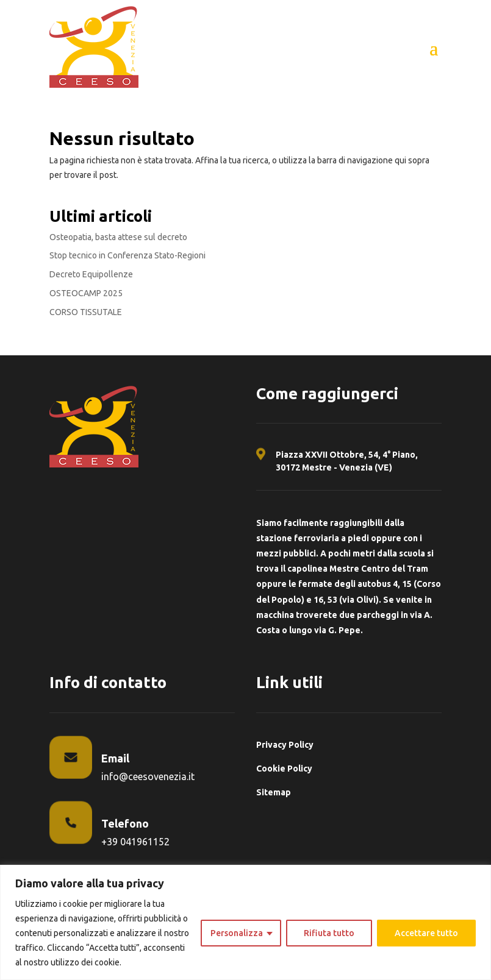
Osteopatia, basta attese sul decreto (118, 237)
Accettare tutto (426, 933)
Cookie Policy (284, 769)
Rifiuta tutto (329, 933)
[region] (245, 922)
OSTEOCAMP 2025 (86, 293)
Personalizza (237, 933)
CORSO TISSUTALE (86, 312)
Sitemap (274, 792)
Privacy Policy (285, 745)
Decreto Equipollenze (91, 274)
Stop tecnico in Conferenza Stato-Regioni (127, 255)
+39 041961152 (135, 842)
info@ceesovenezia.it (148, 776)
